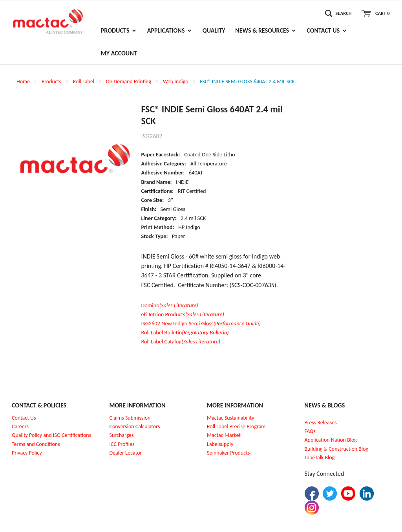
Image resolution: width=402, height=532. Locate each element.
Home (23, 82)
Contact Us (24, 418)
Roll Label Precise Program (236, 427)
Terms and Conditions (36, 444)
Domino (169, 305)
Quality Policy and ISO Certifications (51, 435)
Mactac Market (224, 435)
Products (51, 82)
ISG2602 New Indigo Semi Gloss (201, 323)
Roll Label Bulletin (185, 332)
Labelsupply (220, 444)
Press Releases (321, 423)
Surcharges (122, 435)
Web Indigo (176, 82)
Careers (20, 427)
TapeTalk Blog (320, 458)
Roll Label (84, 82)
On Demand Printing (129, 82)
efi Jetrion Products (183, 314)
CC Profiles (122, 444)
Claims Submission (130, 418)
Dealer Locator (126, 453)
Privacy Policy (27, 453)
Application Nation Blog (331, 440)
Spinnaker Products (228, 453)
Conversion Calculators (135, 427)
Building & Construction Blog (337, 449)
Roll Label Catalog (181, 341)
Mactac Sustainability (231, 418)
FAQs (310, 431)
